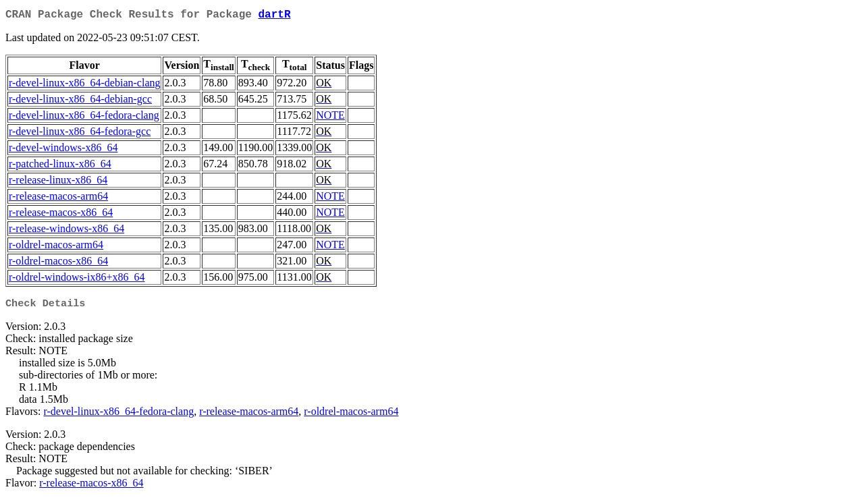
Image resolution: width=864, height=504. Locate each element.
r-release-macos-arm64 (58, 199)
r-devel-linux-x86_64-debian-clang (84, 85)
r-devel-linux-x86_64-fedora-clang (84, 118)
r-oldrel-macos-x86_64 (58, 263)
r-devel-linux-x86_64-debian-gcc (80, 102)
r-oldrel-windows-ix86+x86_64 (77, 280)
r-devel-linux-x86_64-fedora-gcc (80, 134)
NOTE (330, 118)
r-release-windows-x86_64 (66, 231)
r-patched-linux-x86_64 (60, 166)
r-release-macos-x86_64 (61, 215)
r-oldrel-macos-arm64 (56, 247)
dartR (274, 16)
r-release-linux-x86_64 (58, 183)
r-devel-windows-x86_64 (63, 150)
